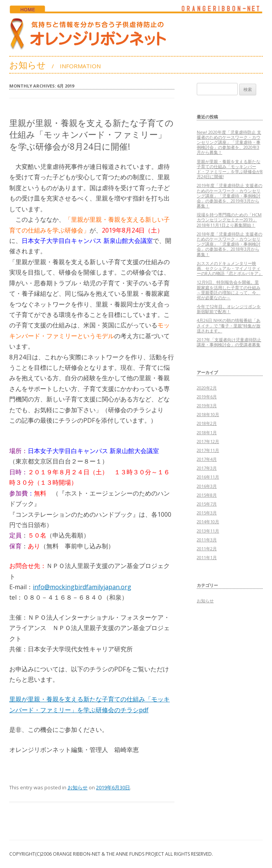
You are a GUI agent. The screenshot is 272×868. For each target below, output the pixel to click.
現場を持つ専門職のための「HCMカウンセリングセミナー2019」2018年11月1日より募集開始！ (229, 220)
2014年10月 (208, 522)
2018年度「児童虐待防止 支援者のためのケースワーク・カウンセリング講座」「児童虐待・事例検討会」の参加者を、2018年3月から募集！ (230, 244)
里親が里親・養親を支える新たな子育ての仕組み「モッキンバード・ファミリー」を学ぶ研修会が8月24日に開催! (91, 135)
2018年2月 (207, 423)
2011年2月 (207, 549)
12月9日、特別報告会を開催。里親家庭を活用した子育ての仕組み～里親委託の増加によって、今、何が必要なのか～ (229, 290)
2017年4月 (207, 459)
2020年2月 (207, 388)
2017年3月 (207, 468)
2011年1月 (207, 557)
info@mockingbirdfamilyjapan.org (82, 587)
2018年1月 (207, 432)
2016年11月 (208, 477)
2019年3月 (207, 405)
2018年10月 (208, 414)
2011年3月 (207, 540)
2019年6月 (207, 397)
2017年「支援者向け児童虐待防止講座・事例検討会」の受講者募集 (229, 342)
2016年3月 (207, 486)
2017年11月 (208, 450)
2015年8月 (207, 495)
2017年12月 (208, 441)
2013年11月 (208, 531)
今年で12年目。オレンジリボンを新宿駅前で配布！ (229, 309)
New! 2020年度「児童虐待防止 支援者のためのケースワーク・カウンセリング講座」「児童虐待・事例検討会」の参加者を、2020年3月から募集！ (229, 142)
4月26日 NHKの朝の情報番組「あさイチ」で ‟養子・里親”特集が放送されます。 (229, 325)
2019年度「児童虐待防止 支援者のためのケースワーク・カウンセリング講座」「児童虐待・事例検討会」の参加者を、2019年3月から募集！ (230, 196)
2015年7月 (207, 504)
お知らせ (78, 787)
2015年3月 (207, 513)
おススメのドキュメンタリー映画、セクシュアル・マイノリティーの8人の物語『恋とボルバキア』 (230, 268)
